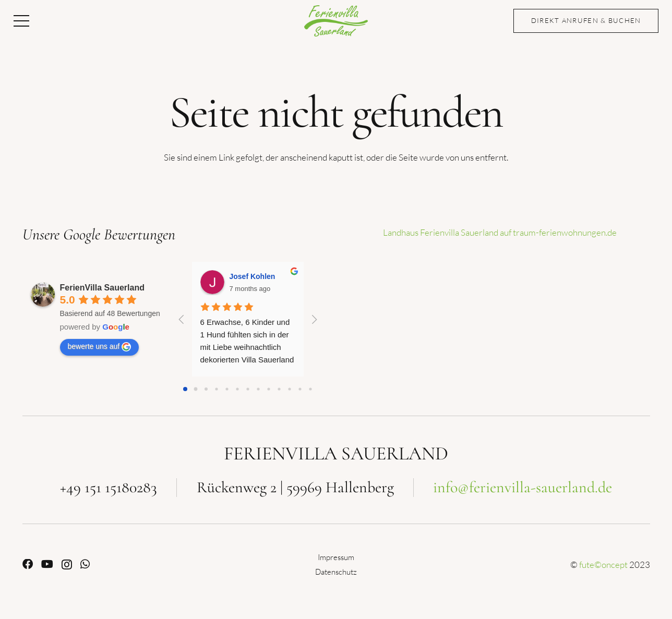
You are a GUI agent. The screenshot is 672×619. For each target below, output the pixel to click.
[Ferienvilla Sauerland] (336, 21)
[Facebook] (28, 564)
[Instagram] (67, 565)
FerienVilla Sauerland (102, 288)
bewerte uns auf (100, 347)
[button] (21, 21)
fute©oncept (603, 565)
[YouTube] (47, 564)
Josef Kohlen (253, 276)
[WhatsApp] (85, 564)
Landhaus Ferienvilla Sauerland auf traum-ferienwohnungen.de (500, 232)
